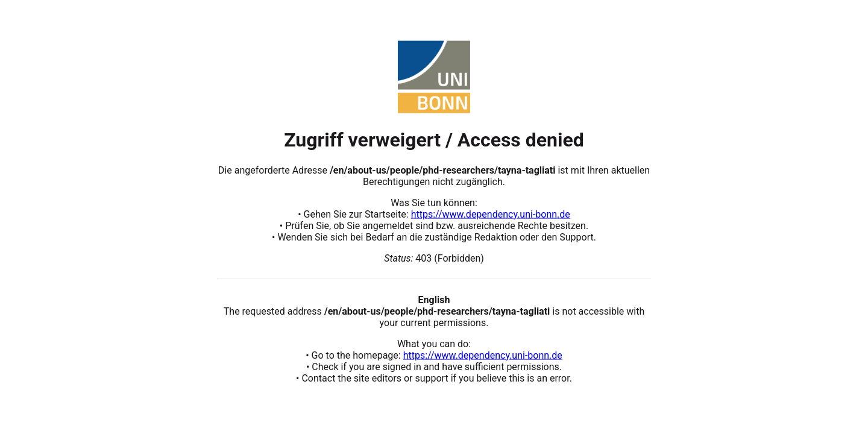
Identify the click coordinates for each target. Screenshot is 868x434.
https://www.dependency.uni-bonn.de (491, 214)
